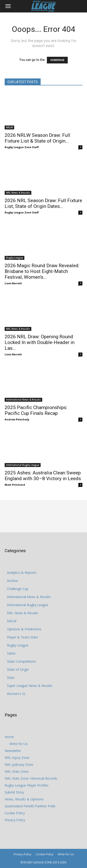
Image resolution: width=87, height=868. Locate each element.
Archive (12, 581)
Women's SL (16, 694)
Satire (11, 653)
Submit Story (14, 792)
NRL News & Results (18, 193)
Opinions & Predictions (24, 629)
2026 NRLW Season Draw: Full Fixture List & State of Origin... (37, 138)
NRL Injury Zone (17, 758)
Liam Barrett (13, 283)
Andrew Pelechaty (17, 419)
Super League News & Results (30, 686)
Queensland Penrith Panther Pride (30, 806)
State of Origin (18, 669)
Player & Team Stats (23, 637)
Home (9, 737)
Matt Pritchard (15, 485)
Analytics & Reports (22, 573)
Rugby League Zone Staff (22, 147)
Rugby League (14, 258)
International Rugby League (23, 465)
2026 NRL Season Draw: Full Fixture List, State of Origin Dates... (43, 203)
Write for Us (19, 744)
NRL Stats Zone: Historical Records (31, 778)
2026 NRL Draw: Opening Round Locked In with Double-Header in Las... (40, 342)
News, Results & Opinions (24, 799)
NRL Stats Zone (17, 771)
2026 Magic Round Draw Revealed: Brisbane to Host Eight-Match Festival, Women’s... (42, 271)
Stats (11, 678)
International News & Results (23, 400)
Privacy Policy (15, 820)
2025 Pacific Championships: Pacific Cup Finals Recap (36, 410)
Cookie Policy (15, 813)
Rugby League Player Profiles (27, 785)
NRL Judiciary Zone (19, 765)
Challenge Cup (18, 589)
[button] (8, 6)
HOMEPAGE (57, 60)
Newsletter (13, 751)
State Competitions (21, 661)
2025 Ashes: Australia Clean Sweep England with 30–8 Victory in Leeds (43, 476)
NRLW (9, 127)
